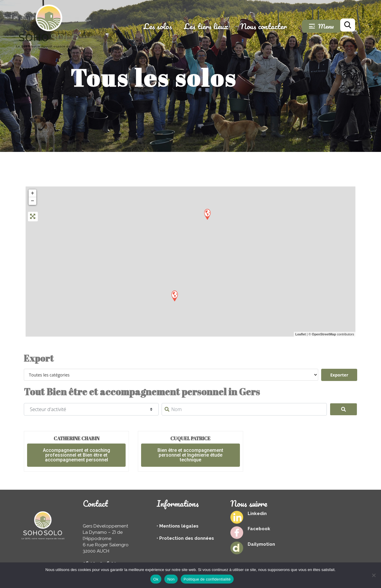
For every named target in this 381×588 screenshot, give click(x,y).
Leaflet (300, 334)
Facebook (259, 529)
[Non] (374, 575)
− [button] (33, 201)
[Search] (344, 409)
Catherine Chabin (76, 438)
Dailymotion (261, 544)
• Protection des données (185, 538)
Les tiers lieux (206, 26)
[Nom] (244, 409)
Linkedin (257, 514)
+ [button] (33, 193)
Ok (156, 579)
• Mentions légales (178, 526)
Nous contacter (264, 26)
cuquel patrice (190, 438)
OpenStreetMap (324, 334)
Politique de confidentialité (207, 579)
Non (171, 579)
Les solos (158, 26)
